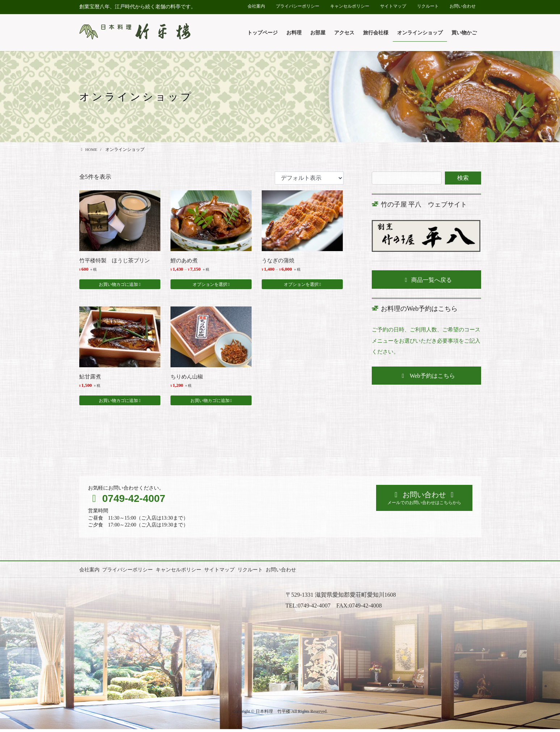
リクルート (428, 6)
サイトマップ (393, 6)
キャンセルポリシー (350, 6)
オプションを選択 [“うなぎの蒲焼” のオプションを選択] (301, 286)
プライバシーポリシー (298, 6)
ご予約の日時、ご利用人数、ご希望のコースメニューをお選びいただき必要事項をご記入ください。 (424, 340)
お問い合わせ (463, 6)
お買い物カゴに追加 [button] (118, 286)
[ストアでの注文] (309, 178)
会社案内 (256, 6)
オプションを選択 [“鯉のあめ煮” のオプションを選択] (210, 286)
